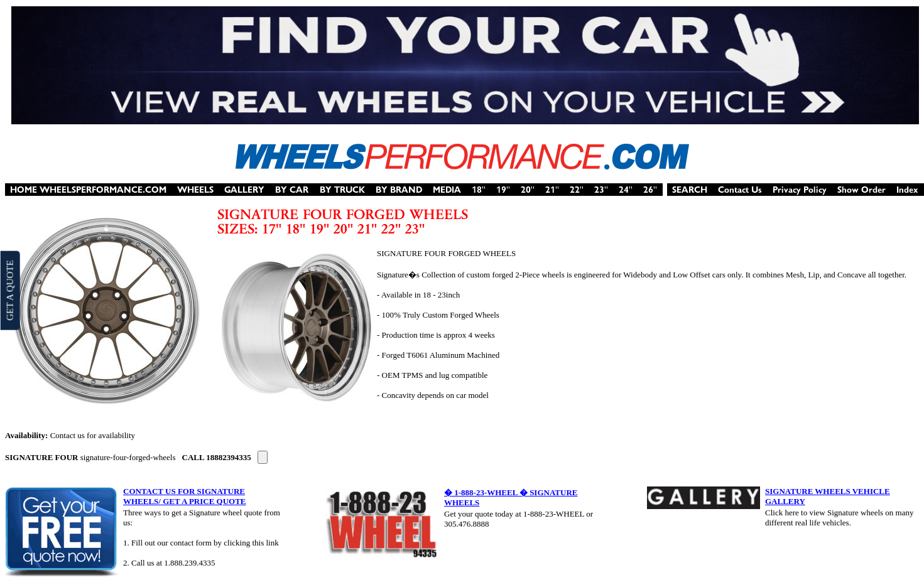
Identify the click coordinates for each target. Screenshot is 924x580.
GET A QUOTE (9, 290)
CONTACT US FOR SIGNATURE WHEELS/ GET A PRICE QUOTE (185, 496)
